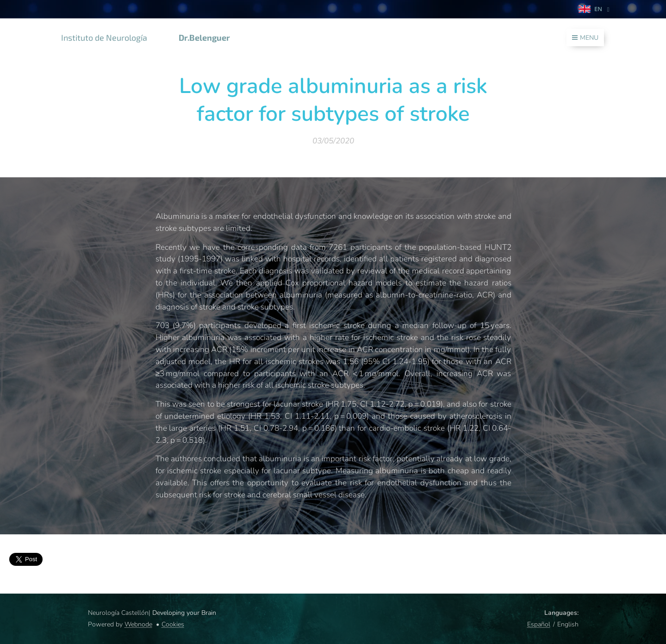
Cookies (173, 624)
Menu (585, 38)
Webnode (138, 624)
